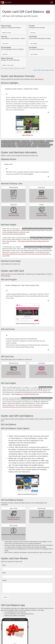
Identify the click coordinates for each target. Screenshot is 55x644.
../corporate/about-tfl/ (41, 198)
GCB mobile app (6, 276)
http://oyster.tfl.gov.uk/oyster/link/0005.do (14, 234)
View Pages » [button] (34, 44)
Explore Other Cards (41, 374)
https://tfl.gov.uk (39, 79)
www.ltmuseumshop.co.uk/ (14, 374)
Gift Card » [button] (5, 54)
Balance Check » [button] (7, 33)
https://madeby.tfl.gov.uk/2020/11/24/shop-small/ (25, 394)
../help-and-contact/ (14, 215)
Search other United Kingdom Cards (43, 70)
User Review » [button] (34, 54)
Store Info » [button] (6, 44)
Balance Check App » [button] (8, 65)
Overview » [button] (33, 33)
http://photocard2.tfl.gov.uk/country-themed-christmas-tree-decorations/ (22, 407)
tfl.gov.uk (14, 198)
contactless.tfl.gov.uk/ (14, 519)
